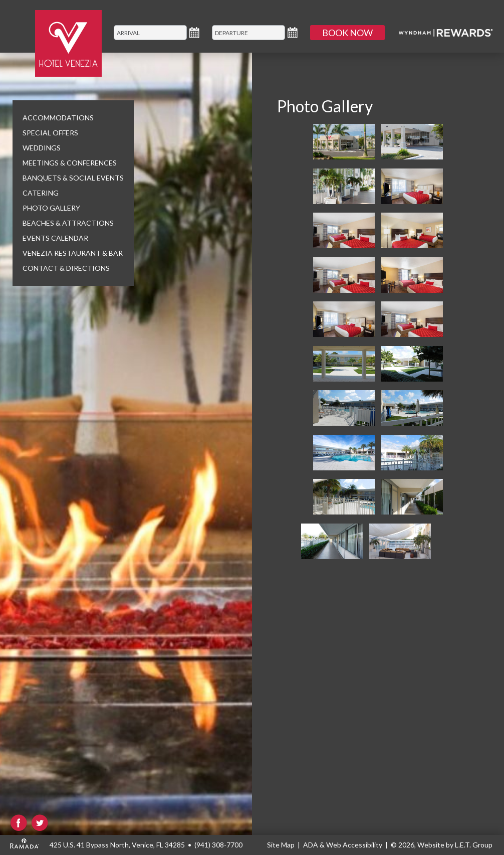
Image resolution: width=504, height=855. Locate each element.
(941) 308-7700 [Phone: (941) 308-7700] (218, 845)
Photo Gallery (51, 208)
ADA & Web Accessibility (343, 845)
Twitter (40, 823)
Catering (41, 193)
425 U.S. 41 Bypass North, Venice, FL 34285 (117, 845)
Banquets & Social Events (73, 178)
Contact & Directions (66, 268)
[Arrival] (150, 33)
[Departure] (248, 33)
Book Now (347, 33)
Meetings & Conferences (70, 163)
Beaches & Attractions (68, 223)
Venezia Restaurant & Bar (73, 253)
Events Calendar (55, 238)
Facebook (19, 823)
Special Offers (50, 133)
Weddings (42, 148)
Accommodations (58, 118)
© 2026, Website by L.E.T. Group (442, 845)
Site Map (281, 845)
